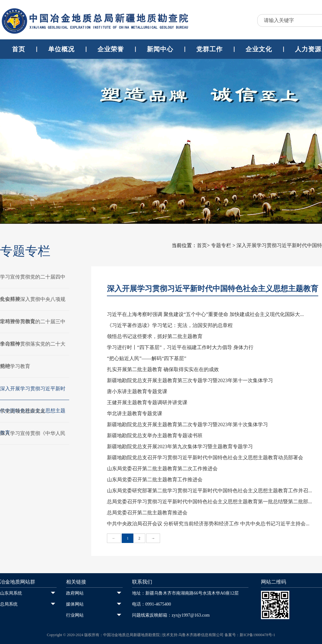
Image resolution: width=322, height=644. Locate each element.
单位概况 (61, 49)
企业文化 (259, 49)
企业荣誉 (111, 49)
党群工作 (209, 49)
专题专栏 (221, 245)
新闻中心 (160, 49)
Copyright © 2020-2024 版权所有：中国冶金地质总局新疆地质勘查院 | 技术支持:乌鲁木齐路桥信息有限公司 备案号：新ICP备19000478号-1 (161, 635)
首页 (19, 49)
